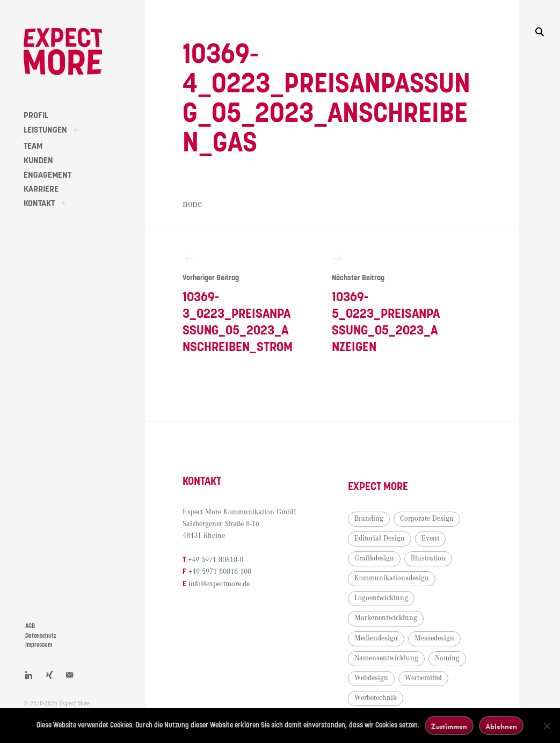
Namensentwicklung (386, 658)
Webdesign (371, 678)
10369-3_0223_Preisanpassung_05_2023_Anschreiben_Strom (239, 303)
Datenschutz (41, 636)
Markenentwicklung (386, 618)
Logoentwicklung (381, 598)
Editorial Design (380, 538)
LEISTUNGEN (45, 130)
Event (430, 538)
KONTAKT (39, 203)
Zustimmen (449, 726)
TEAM (33, 146)
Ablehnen (501, 726)
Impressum (39, 645)
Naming (447, 658)
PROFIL (36, 115)
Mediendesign (376, 638)
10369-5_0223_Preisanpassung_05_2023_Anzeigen (388, 303)
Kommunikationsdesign (392, 578)
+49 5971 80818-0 (216, 560)
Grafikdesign (374, 558)
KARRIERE (41, 189)
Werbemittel (423, 678)
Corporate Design (427, 519)
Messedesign (434, 638)
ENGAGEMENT (48, 175)
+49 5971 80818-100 (220, 572)
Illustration (428, 558)
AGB (30, 626)
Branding (369, 519)
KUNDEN (38, 161)
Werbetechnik (376, 698)
